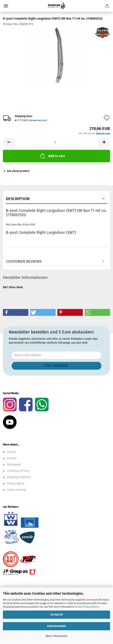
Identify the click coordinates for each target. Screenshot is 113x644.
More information (56, 636)
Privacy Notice (91, 607)
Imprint (11, 452)
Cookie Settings (16, 490)
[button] (9, 142)
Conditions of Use (18, 471)
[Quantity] (56, 142)
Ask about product (18, 171)
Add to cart (52, 156)
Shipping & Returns (19, 477)
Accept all (57, 615)
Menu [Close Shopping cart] (6, 6)
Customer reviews (24, 261)
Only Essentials (56, 626)
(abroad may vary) (38, 120)
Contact (12, 458)
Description (18, 199)
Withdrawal (14, 465)
